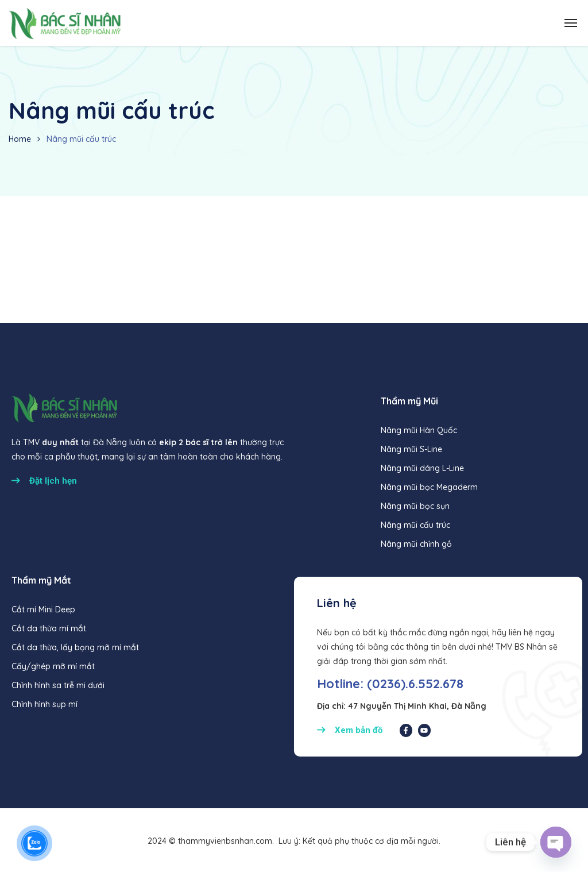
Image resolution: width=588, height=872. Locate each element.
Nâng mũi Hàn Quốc (419, 430)
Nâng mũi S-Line (411, 449)
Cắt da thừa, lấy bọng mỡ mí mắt (75, 647)
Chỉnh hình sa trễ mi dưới (58, 685)
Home (20, 139)
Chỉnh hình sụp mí (45, 704)
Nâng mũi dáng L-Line (422, 468)
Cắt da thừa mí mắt (49, 628)
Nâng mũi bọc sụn (415, 506)
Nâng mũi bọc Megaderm (429, 487)
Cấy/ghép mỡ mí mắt (53, 666)
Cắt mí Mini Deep (43, 609)
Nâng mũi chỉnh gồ (416, 544)
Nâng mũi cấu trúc (415, 525)
